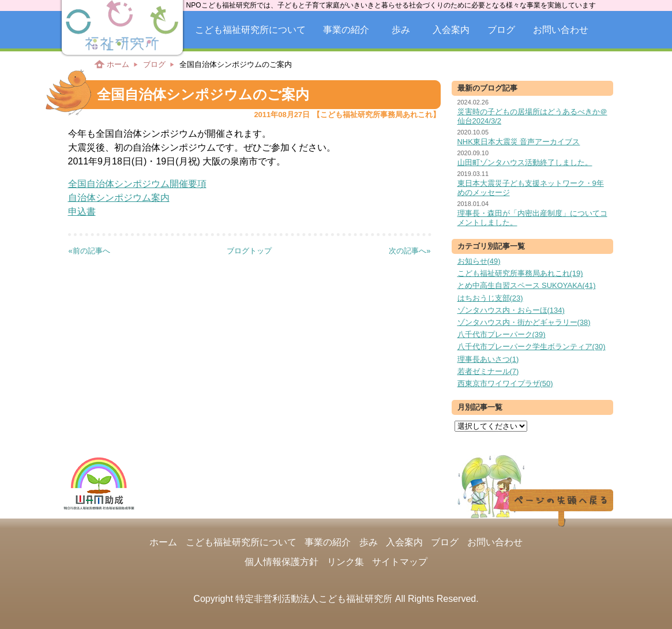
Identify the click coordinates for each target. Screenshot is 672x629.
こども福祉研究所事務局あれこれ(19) (520, 273)
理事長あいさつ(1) (488, 359)
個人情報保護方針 (281, 562)
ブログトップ (249, 251)
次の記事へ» (410, 251)
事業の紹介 (346, 30)
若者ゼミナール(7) (488, 371)
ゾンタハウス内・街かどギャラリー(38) (524, 322)
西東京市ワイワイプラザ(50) (505, 383)
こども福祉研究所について (250, 30)
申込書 (82, 211)
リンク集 (346, 562)
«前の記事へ (89, 251)
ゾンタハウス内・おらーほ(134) (511, 310)
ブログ (501, 30)
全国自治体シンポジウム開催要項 (137, 184)
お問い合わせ (561, 30)
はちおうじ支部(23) (490, 298)
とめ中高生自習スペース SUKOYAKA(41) (527, 285)
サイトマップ (400, 562)
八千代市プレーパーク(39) (502, 334)
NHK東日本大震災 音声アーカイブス (519, 142)
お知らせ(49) (479, 261)
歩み (401, 30)
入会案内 (451, 30)
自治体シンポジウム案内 (119, 198)
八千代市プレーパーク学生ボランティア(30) (532, 347)
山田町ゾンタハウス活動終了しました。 (525, 162)
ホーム (118, 64)
